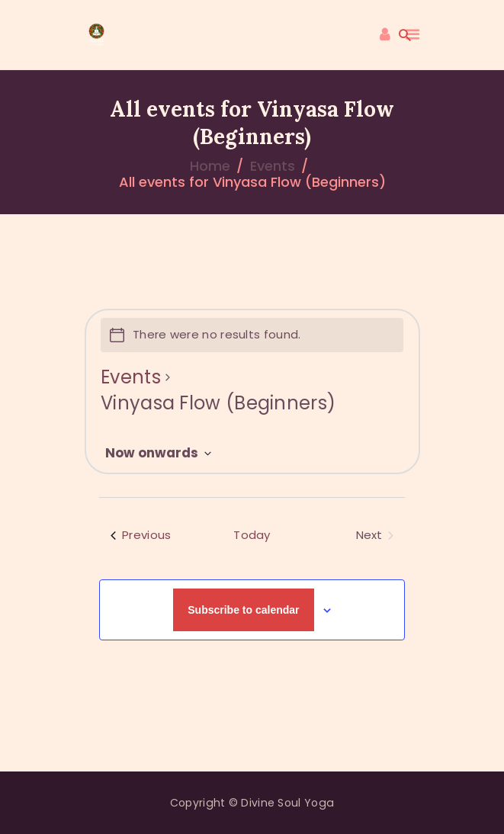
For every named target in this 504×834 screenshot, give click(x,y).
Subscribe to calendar (243, 610)
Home (210, 166)
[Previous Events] (141, 536)
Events (273, 166)
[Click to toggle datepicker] (158, 454)
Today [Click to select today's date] (252, 535)
